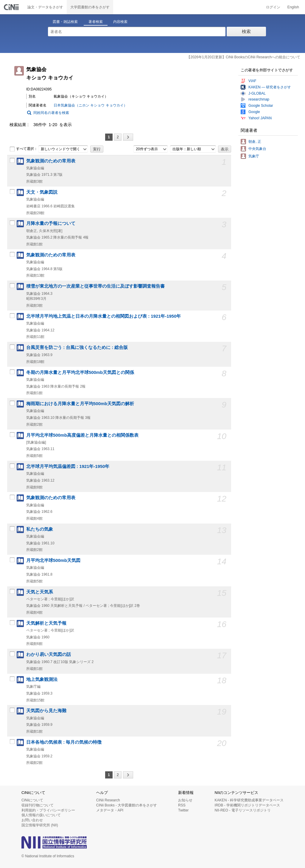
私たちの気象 (40, 529)
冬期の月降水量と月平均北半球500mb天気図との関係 (80, 372)
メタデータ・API (110, 810)
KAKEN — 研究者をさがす (270, 87)
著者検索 (96, 22)
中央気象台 (257, 149)
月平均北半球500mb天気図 (53, 560)
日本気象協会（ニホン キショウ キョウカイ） (90, 105)
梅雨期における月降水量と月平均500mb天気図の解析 (80, 404)
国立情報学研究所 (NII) (40, 825)
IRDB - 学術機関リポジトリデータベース (247, 805)
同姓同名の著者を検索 (51, 113)
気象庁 (254, 156)
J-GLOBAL (257, 93)
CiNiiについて (32, 800)
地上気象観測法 (42, 679)
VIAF (252, 81)
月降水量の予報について (51, 223)
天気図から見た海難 (46, 711)
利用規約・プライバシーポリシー (48, 810)
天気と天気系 (40, 592)
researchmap (259, 99)
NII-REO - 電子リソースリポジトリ (243, 810)
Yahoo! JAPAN (260, 118)
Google (254, 112)
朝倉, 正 (255, 142)
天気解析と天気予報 (46, 623)
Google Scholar (261, 106)
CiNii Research (108, 800)
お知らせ (185, 800)
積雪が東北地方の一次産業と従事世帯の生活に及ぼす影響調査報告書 (95, 286)
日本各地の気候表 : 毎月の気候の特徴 (64, 742)
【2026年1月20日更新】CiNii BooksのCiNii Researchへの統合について (243, 57)
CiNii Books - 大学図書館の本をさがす (127, 805)
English (293, 7)
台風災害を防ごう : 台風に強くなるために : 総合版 (77, 347)
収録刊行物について (38, 805)
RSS (182, 805)
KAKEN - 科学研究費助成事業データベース (249, 800)
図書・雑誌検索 (65, 22)
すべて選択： (24, 149)
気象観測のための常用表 (51, 161)
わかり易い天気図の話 (49, 654)
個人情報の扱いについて (41, 815)
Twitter (183, 810)
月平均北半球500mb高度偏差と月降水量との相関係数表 (82, 435)
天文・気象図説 (42, 192)
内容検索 (120, 22)
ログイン (273, 7)
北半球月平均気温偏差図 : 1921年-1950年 (68, 466)
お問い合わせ (32, 820)
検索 (246, 31)
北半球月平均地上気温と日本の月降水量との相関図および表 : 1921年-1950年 (104, 316)
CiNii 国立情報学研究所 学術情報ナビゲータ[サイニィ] (12, 7)
